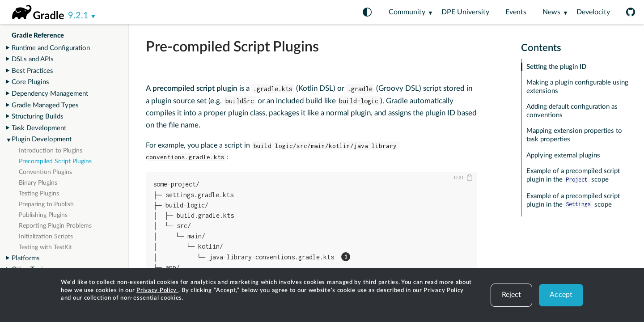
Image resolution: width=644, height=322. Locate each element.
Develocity (593, 12)
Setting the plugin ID (556, 67)
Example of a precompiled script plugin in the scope (573, 176)
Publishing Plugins (43, 215)
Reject (512, 295)
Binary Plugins (38, 183)
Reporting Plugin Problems (55, 226)
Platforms (26, 258)
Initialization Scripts (46, 237)
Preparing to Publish (46, 204)
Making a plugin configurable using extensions (577, 87)
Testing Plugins (39, 194)
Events (516, 12)
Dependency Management (50, 94)
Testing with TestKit (45, 247)
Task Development (39, 128)
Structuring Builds (38, 117)
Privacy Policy (157, 290)
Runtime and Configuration (51, 48)
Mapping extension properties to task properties (574, 135)
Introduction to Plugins (51, 151)
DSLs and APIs (33, 59)
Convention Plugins (45, 172)
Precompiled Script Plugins (55, 161)
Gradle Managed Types (45, 105)
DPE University (465, 12)
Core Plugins (30, 82)
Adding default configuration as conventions (572, 111)
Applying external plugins (563, 155)
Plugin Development (42, 139)
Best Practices (32, 71)
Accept (561, 295)
